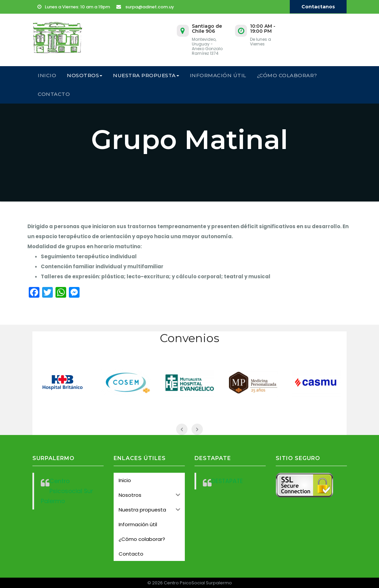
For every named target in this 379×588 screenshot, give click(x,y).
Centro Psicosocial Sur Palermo (67, 491)
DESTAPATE (227, 481)
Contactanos (318, 7)
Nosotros (85, 75)
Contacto (54, 94)
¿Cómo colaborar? (287, 75)
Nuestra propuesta (146, 75)
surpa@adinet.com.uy (145, 7)
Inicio (47, 75)
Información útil (218, 75)
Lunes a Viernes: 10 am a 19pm (74, 7)
